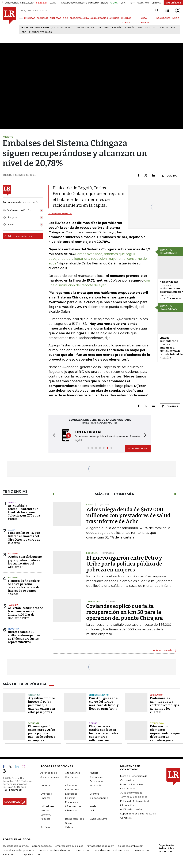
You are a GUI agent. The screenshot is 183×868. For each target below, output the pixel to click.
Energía (130, 28)
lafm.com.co (142, 850)
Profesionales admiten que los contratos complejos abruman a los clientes (165, 705)
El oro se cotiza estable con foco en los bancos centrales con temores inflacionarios (104, 733)
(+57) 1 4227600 (12, 790)
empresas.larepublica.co (69, 845)
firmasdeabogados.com (101, 845)
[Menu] (22, 18)
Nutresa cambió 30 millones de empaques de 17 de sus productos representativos (24, 637)
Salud (11, 529)
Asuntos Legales (50, 777)
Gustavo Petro (63, 28)
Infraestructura (73, 806)
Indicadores (47, 806)
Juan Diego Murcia (60, 213)
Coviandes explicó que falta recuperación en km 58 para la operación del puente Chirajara (125, 612)
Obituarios (71, 810)
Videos (69, 827)
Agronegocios (49, 772)
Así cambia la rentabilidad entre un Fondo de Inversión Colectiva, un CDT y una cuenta (24, 512)
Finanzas (45, 798)
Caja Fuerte (72, 777)
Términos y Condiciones (134, 796)
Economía (34, 723)
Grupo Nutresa (167, 28)
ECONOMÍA (43, 18)
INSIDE (175, 18)
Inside (93, 806)
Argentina (34, 695)
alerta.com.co (11, 854)
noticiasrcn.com (122, 850)
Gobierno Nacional (85, 28)
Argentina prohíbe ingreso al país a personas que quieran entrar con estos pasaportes (42, 705)
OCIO (65, 18)
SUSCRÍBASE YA (138, 448)
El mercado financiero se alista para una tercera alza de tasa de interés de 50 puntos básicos (24, 587)
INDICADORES (163, 18)
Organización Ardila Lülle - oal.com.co (167, 848)
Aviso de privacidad (131, 792)
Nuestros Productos (131, 784)
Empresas (46, 793)
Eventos (94, 793)
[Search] (157, 10)
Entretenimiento (99, 695)
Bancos (12, 502)
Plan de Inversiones (40, 32)
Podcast (45, 818)
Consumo (46, 785)
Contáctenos (128, 788)
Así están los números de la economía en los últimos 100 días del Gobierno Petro (25, 613)
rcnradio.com (102, 850)
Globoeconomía (99, 798)
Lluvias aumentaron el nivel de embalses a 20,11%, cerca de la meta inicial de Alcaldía (171, 348)
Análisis (94, 772)
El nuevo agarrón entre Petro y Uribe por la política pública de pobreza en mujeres (124, 563)
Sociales (45, 827)
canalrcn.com (83, 850)
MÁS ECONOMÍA (163, 650)
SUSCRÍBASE (173, 3)
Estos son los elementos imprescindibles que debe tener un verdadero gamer (165, 733)
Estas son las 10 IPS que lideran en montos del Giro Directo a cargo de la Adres (24, 538)
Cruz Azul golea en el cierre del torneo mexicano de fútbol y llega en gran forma (104, 703)
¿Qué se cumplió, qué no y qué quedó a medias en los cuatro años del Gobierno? (25, 561)
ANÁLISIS (114, 18)
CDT (24, 32)
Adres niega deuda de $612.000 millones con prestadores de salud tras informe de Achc (128, 515)
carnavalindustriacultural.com (55, 850)
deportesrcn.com (32, 854)
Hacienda (13, 553)
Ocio (93, 810)
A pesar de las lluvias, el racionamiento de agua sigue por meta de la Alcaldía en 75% (171, 290)
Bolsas (93, 723)
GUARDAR (170, 176)
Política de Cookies (131, 809)
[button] (53, 435)
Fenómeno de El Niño (110, 28)
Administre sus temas (18, 236)
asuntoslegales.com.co (16, 845)
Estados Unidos (146, 28)
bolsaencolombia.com (131, 845)
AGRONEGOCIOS (99, 18)
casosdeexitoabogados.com (19, 850)
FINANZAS (30, 18)
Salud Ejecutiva (98, 818)
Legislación (157, 695)
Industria (13, 628)
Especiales (71, 793)
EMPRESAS (56, 18)
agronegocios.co (42, 845)
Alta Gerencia (73, 772)
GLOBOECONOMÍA (79, 18)
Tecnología (157, 723)
